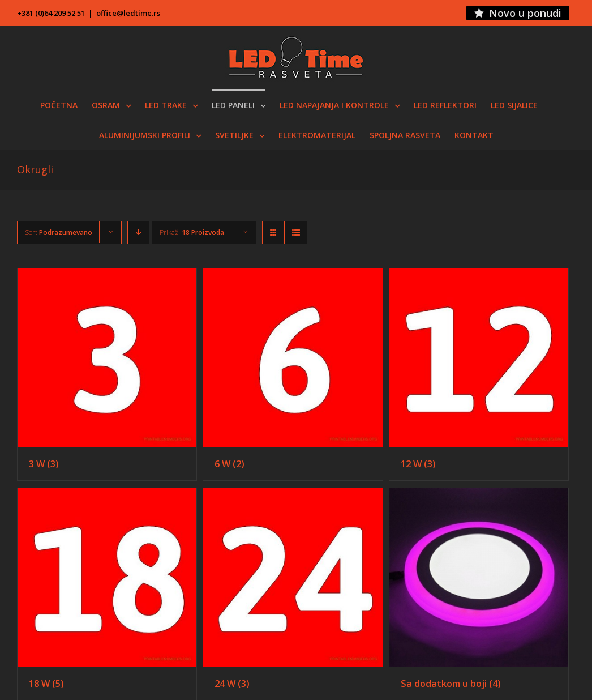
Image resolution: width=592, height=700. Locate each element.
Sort (59, 232)
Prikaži (192, 232)
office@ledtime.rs (128, 13)
